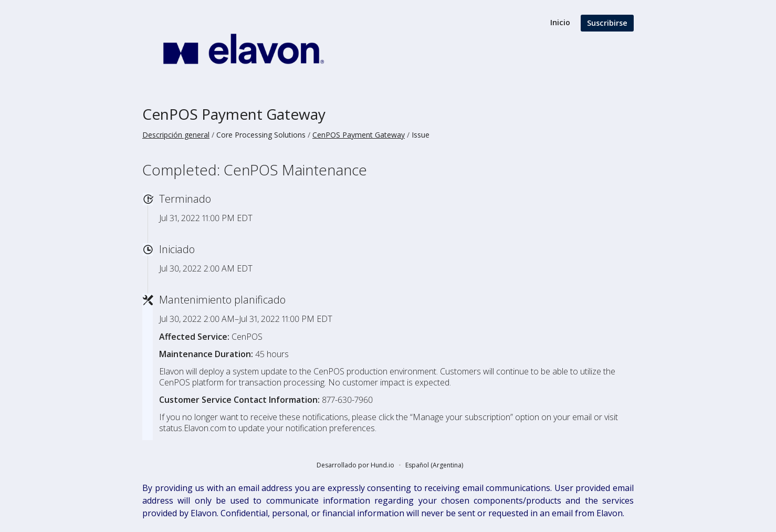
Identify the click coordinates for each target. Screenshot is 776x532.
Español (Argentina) (434, 465)
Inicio (560, 22)
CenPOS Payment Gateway (234, 114)
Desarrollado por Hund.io (355, 465)
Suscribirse (607, 23)
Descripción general (176, 135)
